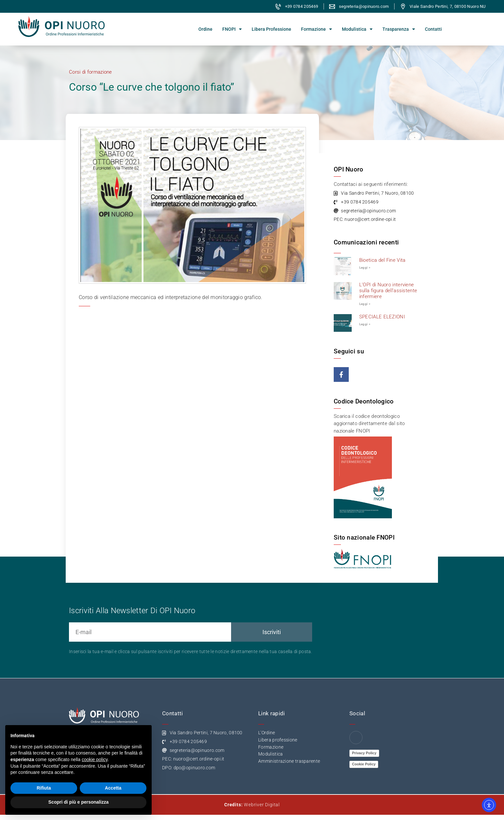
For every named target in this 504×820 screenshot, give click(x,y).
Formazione (317, 29)
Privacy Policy (364, 753)
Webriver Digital (262, 805)
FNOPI (232, 29)
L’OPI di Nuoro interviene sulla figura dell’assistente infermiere (388, 291)
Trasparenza (399, 29)
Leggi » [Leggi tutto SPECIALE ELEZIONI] (365, 324)
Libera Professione (271, 29)
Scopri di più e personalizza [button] (78, 802)
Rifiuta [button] (44, 788)
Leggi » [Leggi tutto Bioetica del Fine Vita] (365, 267)
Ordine (205, 29)
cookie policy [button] (95, 759)
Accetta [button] (113, 788)
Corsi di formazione (91, 72)
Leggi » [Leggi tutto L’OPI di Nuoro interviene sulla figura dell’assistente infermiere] (365, 304)
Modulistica (357, 29)
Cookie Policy (364, 764)
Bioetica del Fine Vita (382, 260)
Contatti (433, 29)
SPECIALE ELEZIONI (382, 317)
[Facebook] (356, 738)
